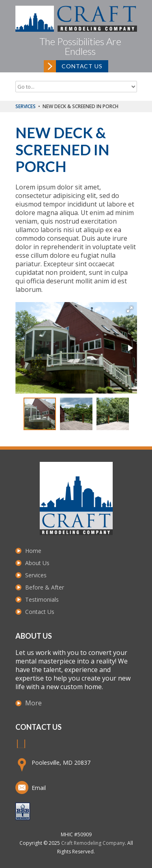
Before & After (45, 587)
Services (26, 106)
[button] (130, 309)
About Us (37, 563)
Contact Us (82, 66)
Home (33, 551)
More (33, 703)
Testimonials (42, 599)
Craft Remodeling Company (93, 843)
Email (39, 788)
